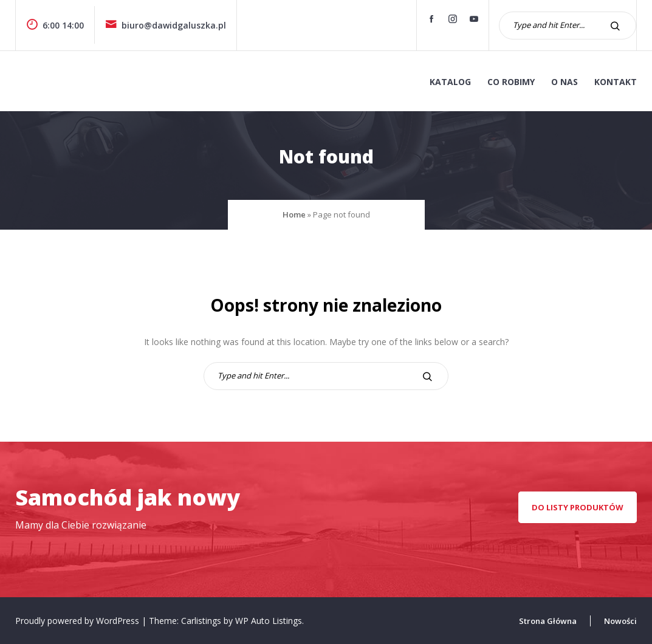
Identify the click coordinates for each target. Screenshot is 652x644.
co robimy (511, 82)
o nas (564, 82)
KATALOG (450, 82)
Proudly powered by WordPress (78, 621)
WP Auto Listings (269, 621)
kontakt (616, 82)
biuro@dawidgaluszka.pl (166, 25)
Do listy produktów (578, 507)
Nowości (620, 621)
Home (294, 214)
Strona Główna (548, 621)
